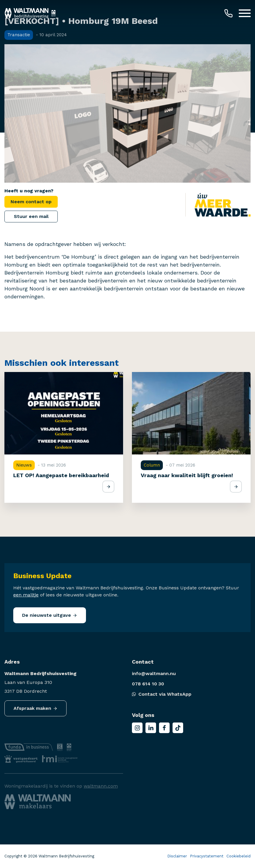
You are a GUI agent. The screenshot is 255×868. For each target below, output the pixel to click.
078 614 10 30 (148, 684)
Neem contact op (31, 202)
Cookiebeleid (239, 856)
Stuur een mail (31, 216)
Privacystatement (207, 856)
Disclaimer (177, 856)
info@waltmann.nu (154, 673)
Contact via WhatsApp (162, 694)
